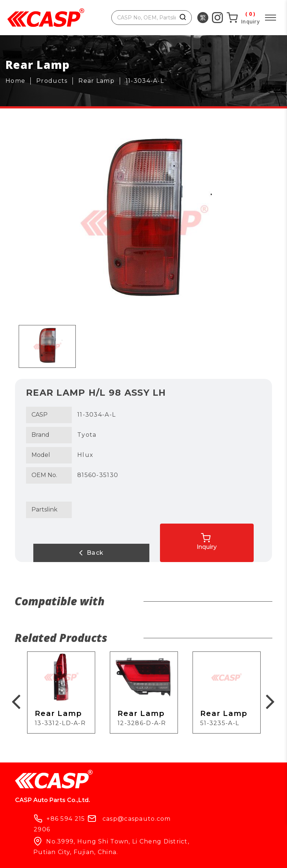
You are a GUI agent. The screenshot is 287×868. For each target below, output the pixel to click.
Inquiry (240, 538)
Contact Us (193, 839)
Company (82, 839)
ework (251, 856)
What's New (136, 839)
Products (33, 839)
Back (63, 553)
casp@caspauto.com (214, 784)
